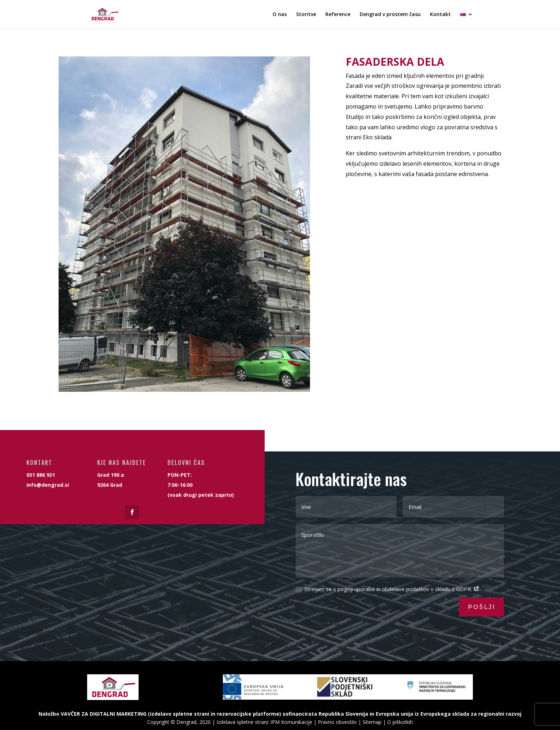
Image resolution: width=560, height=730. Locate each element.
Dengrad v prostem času (390, 15)
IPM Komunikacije (291, 722)
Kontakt (440, 15)
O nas (280, 15)
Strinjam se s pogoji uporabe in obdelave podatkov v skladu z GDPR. (387, 589)
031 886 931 (10, 468)
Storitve (306, 15)
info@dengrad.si (11, 471)
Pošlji (482, 607)
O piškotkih (400, 722)
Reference (338, 15)
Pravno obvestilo (337, 722)
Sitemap (372, 722)
